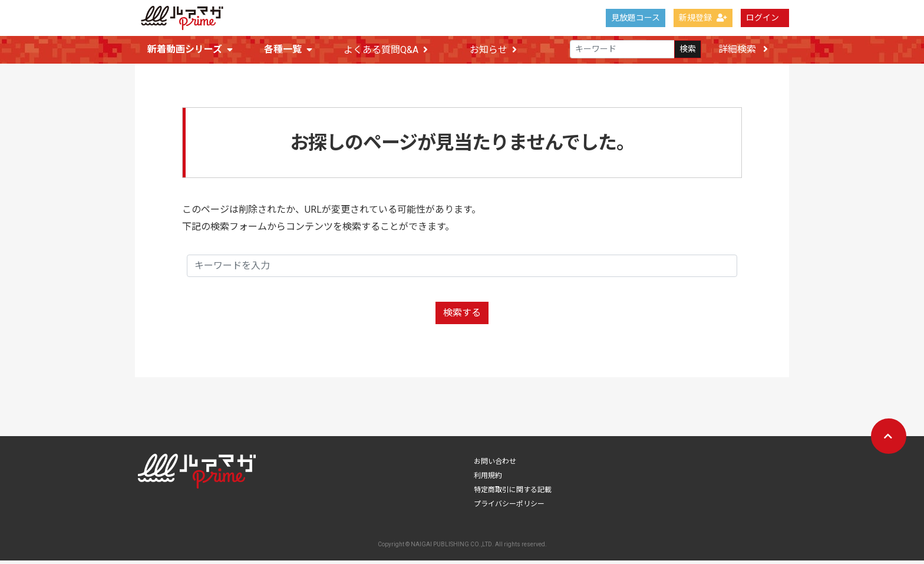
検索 (688, 50)
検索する (462, 316)
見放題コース (636, 18)
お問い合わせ (495, 465)
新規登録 (703, 18)
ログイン (763, 18)
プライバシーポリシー (509, 507)
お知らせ (493, 50)
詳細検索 (743, 49)
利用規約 (488, 479)
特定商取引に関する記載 (513, 493)
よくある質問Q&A (386, 50)
